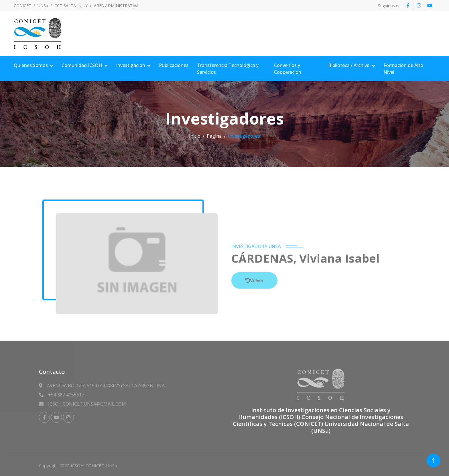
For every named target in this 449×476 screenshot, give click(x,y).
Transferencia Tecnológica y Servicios (228, 69)
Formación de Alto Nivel (403, 69)
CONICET (22, 6)
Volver (254, 317)
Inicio (195, 136)
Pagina (214, 136)
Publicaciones (174, 65)
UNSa (43, 6)
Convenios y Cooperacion (288, 69)
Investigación (131, 65)
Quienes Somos (31, 65)
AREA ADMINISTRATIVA (116, 6)
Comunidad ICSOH (82, 65)
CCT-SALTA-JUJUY (71, 6)
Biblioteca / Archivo (349, 65)
